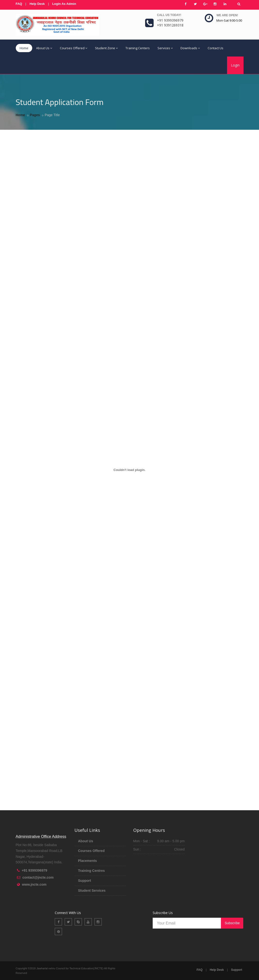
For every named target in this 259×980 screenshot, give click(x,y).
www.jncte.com (34, 884)
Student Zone (106, 48)
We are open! (227, 15)
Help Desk (37, 4)
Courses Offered (74, 48)
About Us (44, 48)
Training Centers (138, 48)
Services (165, 48)
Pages (35, 115)
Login (235, 65)
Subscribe (232, 923)
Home (24, 48)
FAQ (19, 4)
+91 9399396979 (34, 870)
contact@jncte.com (38, 877)
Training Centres (91, 871)
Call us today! (169, 15)
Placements (87, 861)
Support (85, 881)
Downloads (190, 48)
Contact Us (216, 48)
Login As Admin (64, 4)
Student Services (92, 891)
